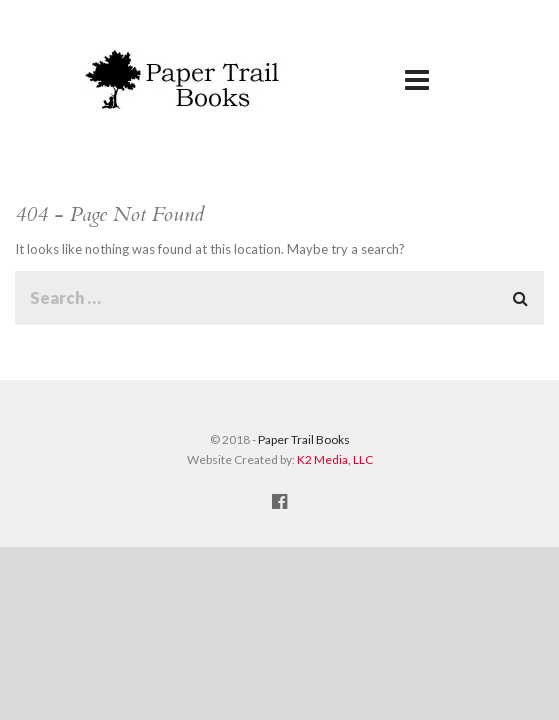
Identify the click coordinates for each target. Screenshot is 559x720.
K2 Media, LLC (335, 459)
